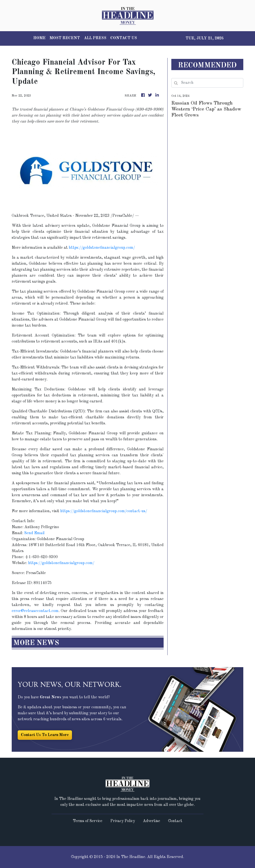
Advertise (152, 821)
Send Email (34, 533)
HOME (39, 38)
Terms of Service (88, 821)
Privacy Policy (123, 821)
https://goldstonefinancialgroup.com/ (102, 248)
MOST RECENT (65, 38)
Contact (175, 821)
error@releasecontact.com (35, 611)
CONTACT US (124, 38)
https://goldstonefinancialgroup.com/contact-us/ (104, 511)
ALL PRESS (95, 38)
